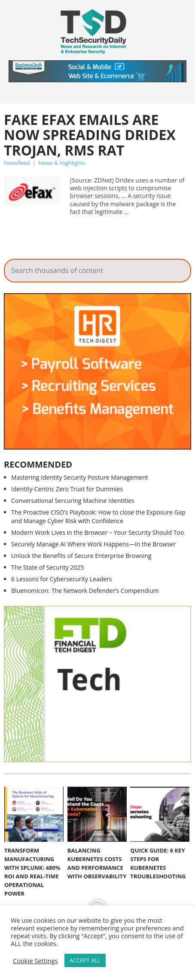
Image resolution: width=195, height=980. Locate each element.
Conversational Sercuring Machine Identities (73, 501)
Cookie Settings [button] (35, 961)
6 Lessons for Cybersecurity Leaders (61, 579)
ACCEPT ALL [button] (85, 960)
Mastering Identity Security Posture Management (80, 477)
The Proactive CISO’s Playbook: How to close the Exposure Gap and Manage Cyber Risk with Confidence (98, 516)
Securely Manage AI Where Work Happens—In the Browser (93, 544)
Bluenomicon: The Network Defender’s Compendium (85, 591)
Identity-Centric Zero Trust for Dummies (67, 489)
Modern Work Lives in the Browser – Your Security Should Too (97, 532)
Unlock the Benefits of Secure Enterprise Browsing (81, 556)
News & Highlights (62, 163)
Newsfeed (17, 163)
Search (179, 268)
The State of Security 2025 (47, 567)
